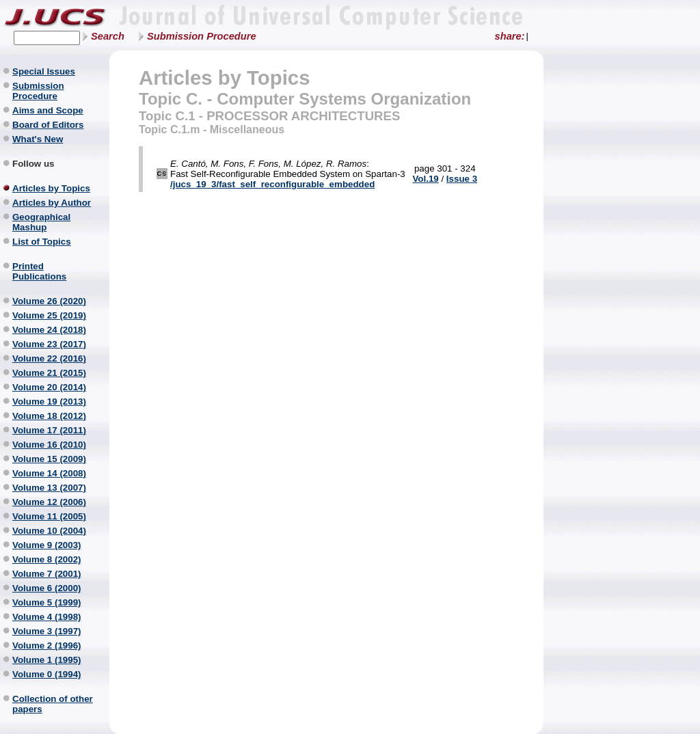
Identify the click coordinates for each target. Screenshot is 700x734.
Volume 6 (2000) (47, 588)
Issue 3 (462, 179)
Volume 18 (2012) (49, 416)
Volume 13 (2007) (49, 488)
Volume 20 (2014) (49, 387)
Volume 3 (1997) (47, 631)
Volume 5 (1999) (47, 602)
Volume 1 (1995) (47, 660)
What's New (38, 139)
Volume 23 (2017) (49, 344)
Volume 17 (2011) (49, 430)
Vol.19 (425, 179)
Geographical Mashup (41, 222)
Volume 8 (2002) (47, 559)
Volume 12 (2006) (49, 502)
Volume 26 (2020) (49, 301)
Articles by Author (52, 203)
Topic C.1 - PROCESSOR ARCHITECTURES (269, 116)
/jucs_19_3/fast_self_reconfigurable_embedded (272, 184)
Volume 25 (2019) (49, 315)
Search (108, 36)
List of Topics (42, 242)
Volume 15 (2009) (49, 459)
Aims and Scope (48, 110)
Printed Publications (39, 271)
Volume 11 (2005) (49, 516)
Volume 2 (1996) (47, 645)
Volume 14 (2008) (49, 473)
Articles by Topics (51, 188)
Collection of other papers (53, 704)
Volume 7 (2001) (47, 574)
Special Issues (44, 71)
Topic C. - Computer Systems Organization (305, 99)
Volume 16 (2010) (49, 445)
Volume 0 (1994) (47, 674)
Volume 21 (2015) (49, 373)
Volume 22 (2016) (49, 358)
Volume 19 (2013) (49, 402)
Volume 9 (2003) (47, 545)
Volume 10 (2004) (49, 531)
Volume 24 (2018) (49, 330)
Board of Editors (48, 125)
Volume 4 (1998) (47, 617)
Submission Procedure (202, 36)
